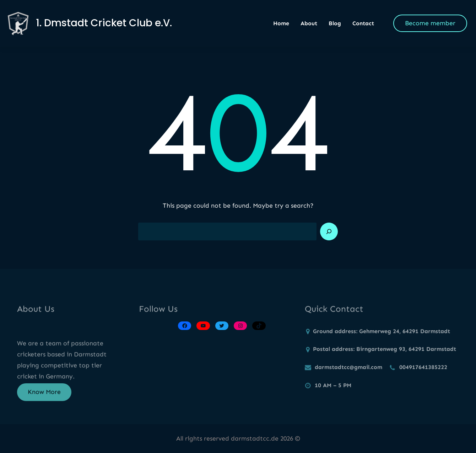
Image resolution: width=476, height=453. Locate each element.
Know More (44, 395)
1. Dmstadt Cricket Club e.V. (104, 23)
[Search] (329, 231)
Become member (430, 23)
